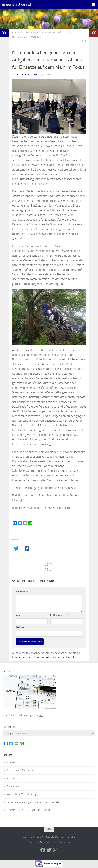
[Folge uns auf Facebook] (43, 850)
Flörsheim (63, 33)
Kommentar (23, 592)
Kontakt (11, 762)
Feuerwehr (48, 33)
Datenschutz (13, 786)
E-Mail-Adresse (59, 615)
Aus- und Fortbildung (25, 33)
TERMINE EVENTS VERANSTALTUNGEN (28, 810)
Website (20, 627)
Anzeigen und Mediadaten (21, 770)
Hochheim (36, 37)
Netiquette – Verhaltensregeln (23, 794)
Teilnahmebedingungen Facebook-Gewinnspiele (33, 802)
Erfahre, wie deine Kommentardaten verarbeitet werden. (45, 657)
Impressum (13, 778)
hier (41, 715)
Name (20, 615)
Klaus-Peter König (27, 75)
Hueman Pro (64, 842)
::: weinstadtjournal (16, 4)
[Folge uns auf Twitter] (49, 850)
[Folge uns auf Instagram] (55, 850)
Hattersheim (20, 37)
